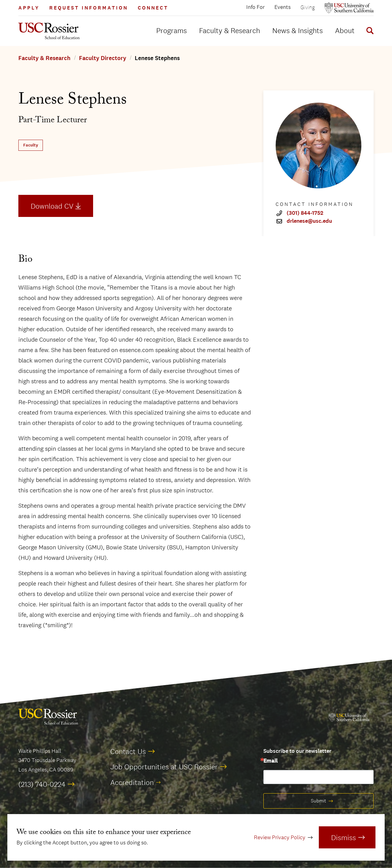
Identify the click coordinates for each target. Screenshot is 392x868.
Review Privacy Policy (280, 837)
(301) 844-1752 (305, 213)
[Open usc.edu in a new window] (349, 8)
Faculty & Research (230, 30)
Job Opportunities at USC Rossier (164, 767)
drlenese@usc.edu (309, 221)
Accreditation (132, 782)
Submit (318, 801)
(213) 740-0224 (42, 784)
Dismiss (343, 837)
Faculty (31, 145)
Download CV (52, 206)
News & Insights (298, 30)
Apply (29, 8)
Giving (308, 7)
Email (270, 761)
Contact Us (128, 751)
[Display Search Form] (369, 32)
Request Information (89, 8)
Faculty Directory (103, 58)
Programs (171, 30)
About (345, 30)
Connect (153, 8)
